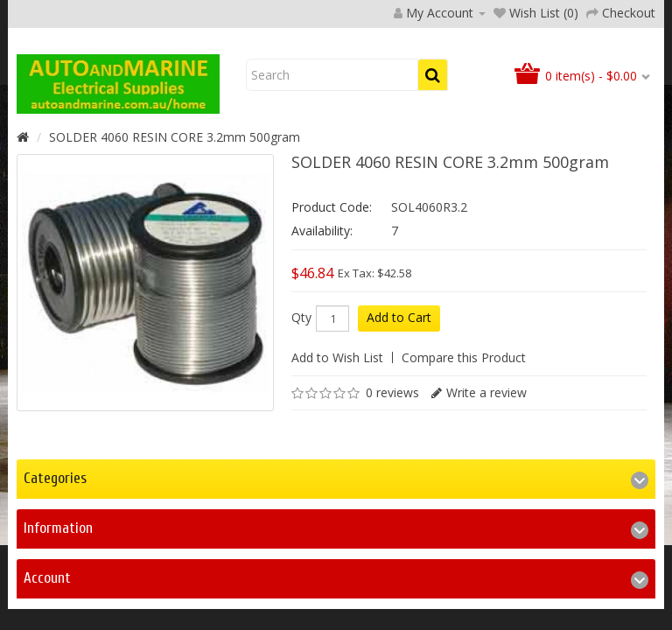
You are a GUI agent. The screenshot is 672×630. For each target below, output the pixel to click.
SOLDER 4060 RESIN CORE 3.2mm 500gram (175, 250)
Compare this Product (464, 470)
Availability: (322, 343)
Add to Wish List (337, 470)
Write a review (486, 505)
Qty (301, 430)
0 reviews (392, 505)
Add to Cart (399, 430)
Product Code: (332, 320)
